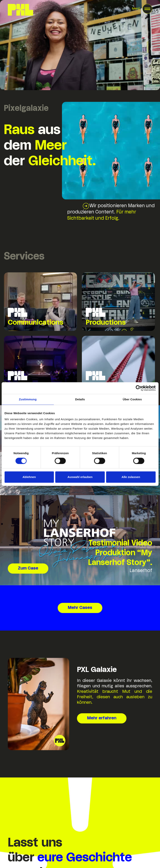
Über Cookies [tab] (132, 399)
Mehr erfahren (102, 718)
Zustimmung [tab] (28, 399)
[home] (20, 10)
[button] (142, 9)
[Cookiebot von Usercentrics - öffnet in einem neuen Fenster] (138, 388)
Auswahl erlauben (80, 477)
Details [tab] (80, 399)
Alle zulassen (131, 477)
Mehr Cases (80, 608)
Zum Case (28, 568)
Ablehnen (29, 477)
